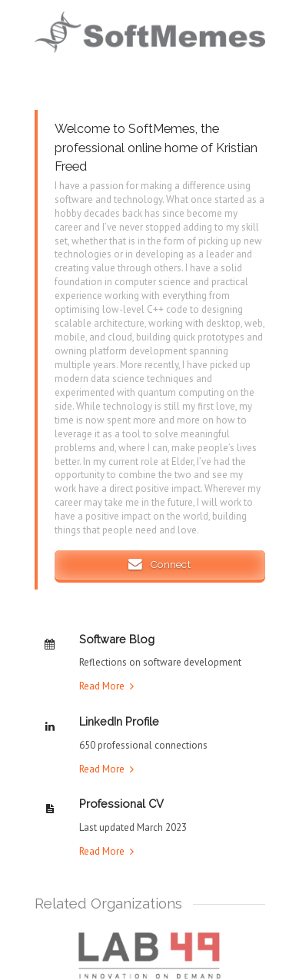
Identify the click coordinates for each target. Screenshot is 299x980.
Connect (159, 564)
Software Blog (117, 639)
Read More (102, 686)
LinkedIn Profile (119, 721)
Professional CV (121, 804)
